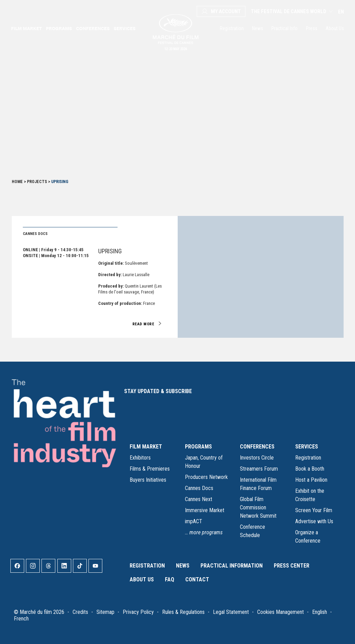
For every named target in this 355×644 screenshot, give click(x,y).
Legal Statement (231, 612)
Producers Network (206, 477)
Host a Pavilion (311, 480)
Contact (197, 579)
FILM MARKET (146, 447)
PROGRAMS (198, 447)
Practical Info (284, 28)
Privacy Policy (138, 612)
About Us (335, 28)
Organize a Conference (308, 537)
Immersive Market (205, 510)
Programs (59, 28)
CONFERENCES (257, 447)
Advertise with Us (314, 521)
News (258, 28)
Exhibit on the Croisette (310, 495)
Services (125, 28)
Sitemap (105, 612)
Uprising (110, 251)
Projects (37, 182)
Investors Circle (257, 458)
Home (17, 182)
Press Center (292, 566)
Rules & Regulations (183, 612)
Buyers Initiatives (148, 480)
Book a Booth (310, 469)
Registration (232, 28)
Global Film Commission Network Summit (258, 507)
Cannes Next (199, 499)
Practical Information (232, 566)
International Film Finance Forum (258, 484)
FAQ (170, 579)
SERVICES (307, 447)
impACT (194, 521)
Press (312, 28)
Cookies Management (281, 612)
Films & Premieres (150, 469)
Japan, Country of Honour (204, 462)
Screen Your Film (314, 510)
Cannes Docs (199, 488)
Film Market (26, 28)
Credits (80, 612)
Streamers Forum (259, 469)
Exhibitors (140, 458)
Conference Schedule (253, 531)
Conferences (93, 28)
